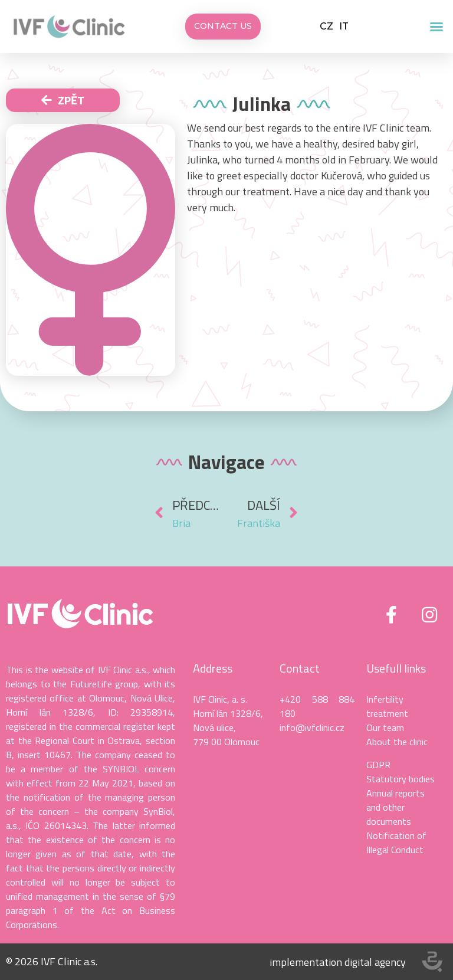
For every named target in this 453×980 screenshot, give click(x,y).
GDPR (378, 765)
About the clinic (397, 742)
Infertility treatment (387, 706)
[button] (436, 27)
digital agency (375, 962)
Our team (385, 727)
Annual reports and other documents (395, 807)
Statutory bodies (401, 779)
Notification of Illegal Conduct (396, 843)
